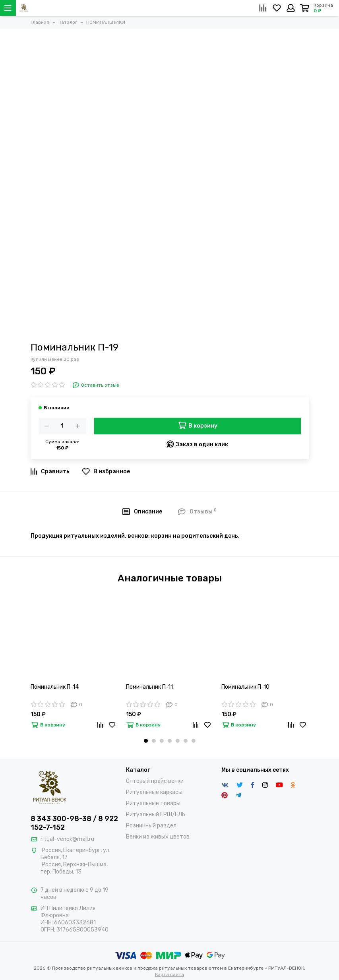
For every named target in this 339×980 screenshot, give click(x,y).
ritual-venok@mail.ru (67, 839)
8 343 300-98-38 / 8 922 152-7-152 (74, 823)
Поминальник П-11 (149, 687)
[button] (146, 741)
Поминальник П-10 (245, 687)
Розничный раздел (151, 826)
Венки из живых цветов (158, 837)
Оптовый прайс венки (155, 781)
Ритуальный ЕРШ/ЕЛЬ (156, 814)
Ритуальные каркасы (154, 792)
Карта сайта (169, 974)
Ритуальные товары (153, 803)
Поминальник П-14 (55, 687)
